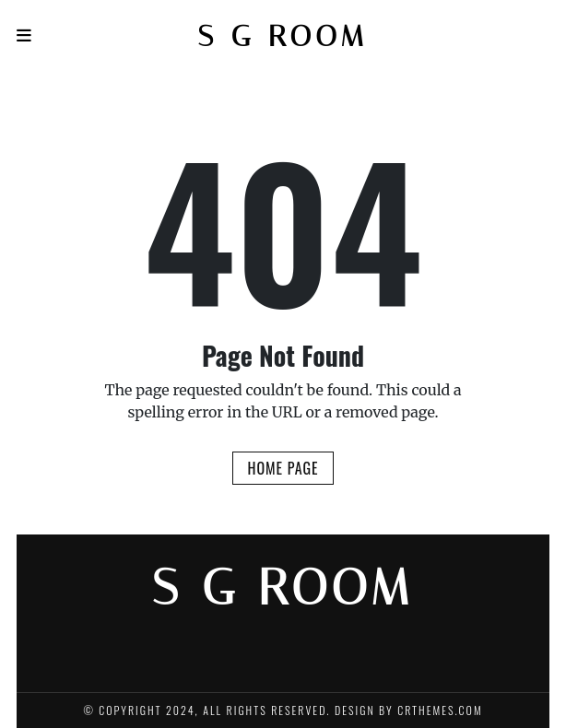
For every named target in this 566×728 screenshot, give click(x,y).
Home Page (283, 468)
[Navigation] (24, 35)
